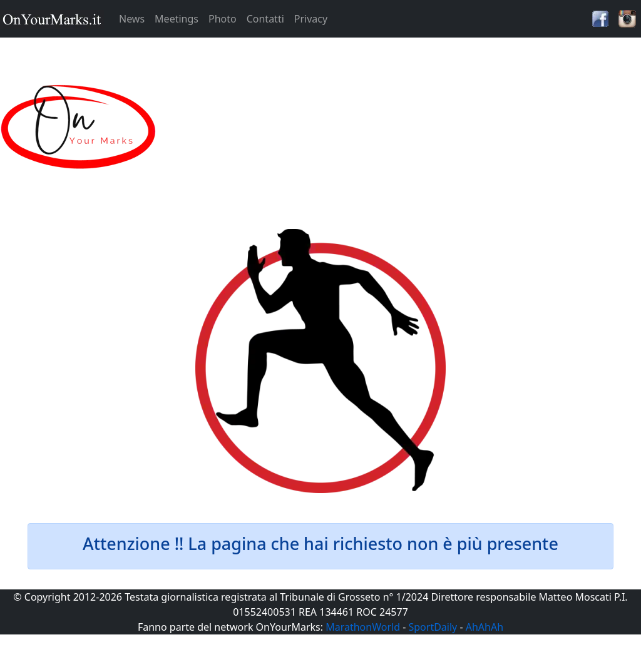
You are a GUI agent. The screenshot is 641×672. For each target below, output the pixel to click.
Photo (223, 19)
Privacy (311, 19)
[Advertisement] (401, 128)
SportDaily (433, 627)
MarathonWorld (363, 627)
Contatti (265, 19)
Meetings (177, 19)
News (132, 19)
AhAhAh (485, 627)
